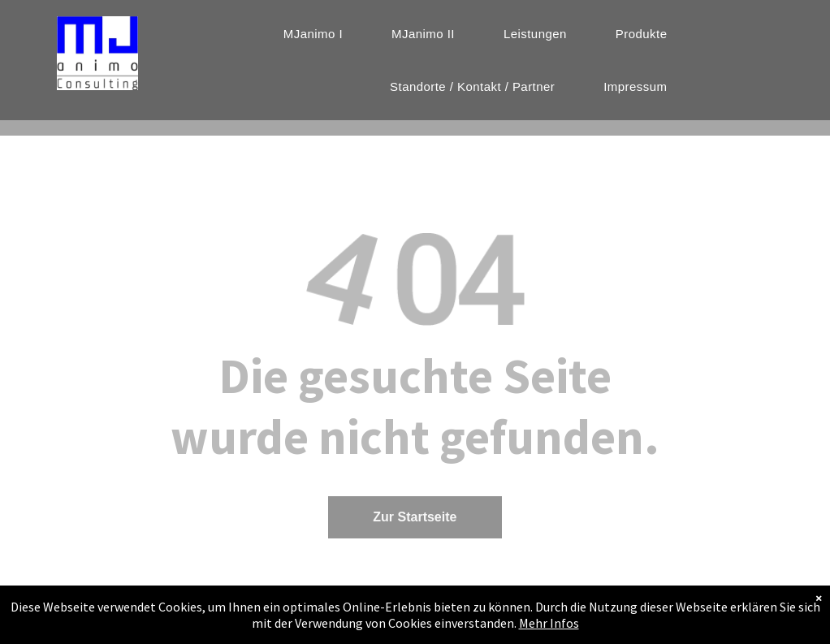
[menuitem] (313, 34)
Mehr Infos (549, 632)
